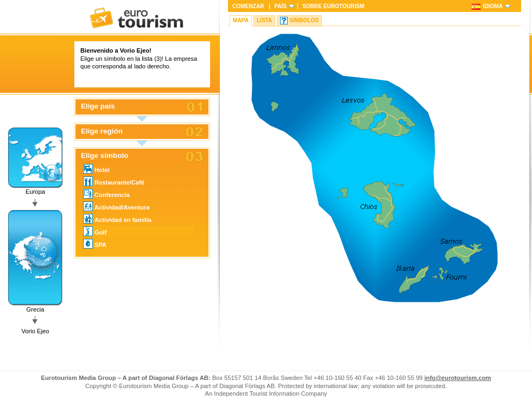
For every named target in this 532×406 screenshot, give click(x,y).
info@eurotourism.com (458, 378)
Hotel (96, 169)
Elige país (98, 106)
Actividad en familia (117, 219)
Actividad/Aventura (116, 206)
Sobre (333, 6)
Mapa (241, 20)
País (280, 6)
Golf (95, 231)
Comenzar (248, 6)
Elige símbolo (104, 156)
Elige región (102, 131)
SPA (95, 244)
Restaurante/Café (114, 181)
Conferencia (106, 194)
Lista (264, 20)
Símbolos (304, 20)
